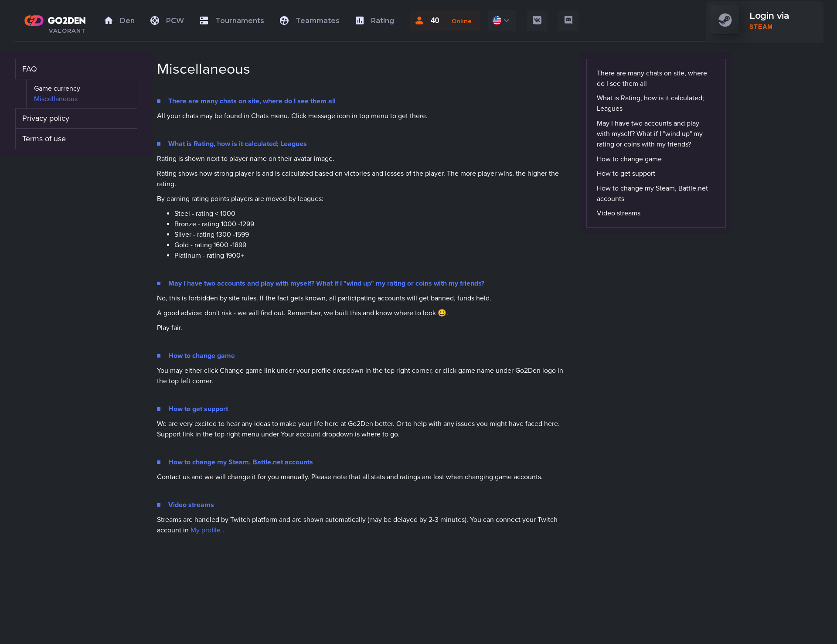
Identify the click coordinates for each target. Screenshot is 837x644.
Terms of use (44, 139)
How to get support (626, 174)
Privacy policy (46, 118)
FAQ (30, 69)
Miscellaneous (56, 99)
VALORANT (67, 31)
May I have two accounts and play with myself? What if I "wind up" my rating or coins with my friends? (650, 134)
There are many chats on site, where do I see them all (652, 78)
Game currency (57, 89)
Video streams (619, 213)
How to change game (629, 159)
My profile (206, 530)
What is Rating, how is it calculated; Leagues (650, 103)
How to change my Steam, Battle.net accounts (652, 194)
